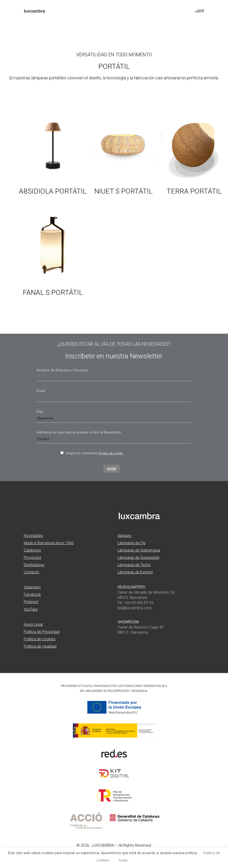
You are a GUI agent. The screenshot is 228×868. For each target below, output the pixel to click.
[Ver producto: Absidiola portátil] (53, 163)
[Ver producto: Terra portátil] (194, 163)
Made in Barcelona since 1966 (49, 543)
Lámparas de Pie (132, 543)
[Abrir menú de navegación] (200, 11)
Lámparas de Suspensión (138, 558)
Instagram (32, 587)
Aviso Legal (33, 624)
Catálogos (32, 550)
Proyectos (32, 558)
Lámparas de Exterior (135, 572)
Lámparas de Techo (134, 565)
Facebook (32, 594)
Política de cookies (40, 639)
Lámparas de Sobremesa (139, 550)
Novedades (33, 536)
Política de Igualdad (40, 646)
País (40, 412)
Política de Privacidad (42, 632)
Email (41, 391)
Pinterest (31, 602)
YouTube (31, 609)
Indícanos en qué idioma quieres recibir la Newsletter (79, 432)
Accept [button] (123, 860)
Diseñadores (34, 565)
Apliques (124, 536)
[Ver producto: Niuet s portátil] (124, 163)
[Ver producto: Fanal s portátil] (53, 264)
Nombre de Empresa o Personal (62, 370)
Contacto (31, 572)
